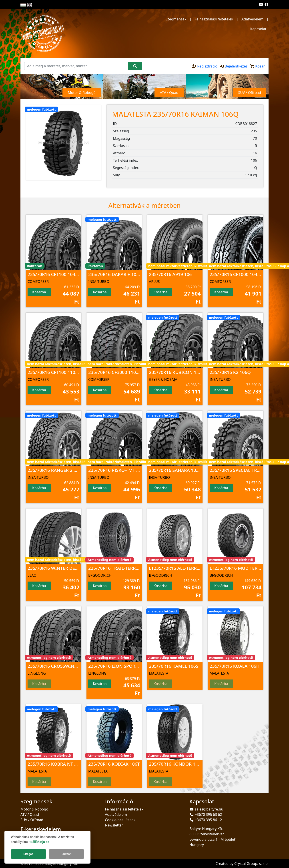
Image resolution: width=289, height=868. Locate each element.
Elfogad (29, 854)
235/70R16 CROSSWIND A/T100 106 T (67, 666)
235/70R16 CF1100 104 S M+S (58, 274)
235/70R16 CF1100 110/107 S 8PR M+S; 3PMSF (76, 372)
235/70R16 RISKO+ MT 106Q (118, 470)
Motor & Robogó (34, 809)
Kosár (260, 66)
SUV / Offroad (32, 820)
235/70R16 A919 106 (170, 274)
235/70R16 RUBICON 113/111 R (182, 372)
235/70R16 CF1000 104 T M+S (240, 274)
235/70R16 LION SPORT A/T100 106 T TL (130, 666)
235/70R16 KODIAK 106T (114, 764)
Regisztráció (207, 66)
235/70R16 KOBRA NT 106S (56, 764)
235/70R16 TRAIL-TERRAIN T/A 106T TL (129, 568)
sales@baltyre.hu (209, 809)
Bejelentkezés (236, 66)
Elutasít (66, 854)
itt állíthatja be (39, 842)
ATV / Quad (30, 814)
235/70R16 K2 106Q (230, 372)
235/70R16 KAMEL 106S (174, 666)
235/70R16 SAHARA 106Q (176, 470)
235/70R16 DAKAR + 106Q (115, 274)
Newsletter (114, 825)
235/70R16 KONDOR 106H (176, 764)
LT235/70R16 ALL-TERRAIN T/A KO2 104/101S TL (199, 568)
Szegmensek (176, 19)
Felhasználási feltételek (214, 19)
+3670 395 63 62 (208, 814)
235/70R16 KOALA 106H (235, 666)
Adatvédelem (252, 19)
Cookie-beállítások (120, 820)
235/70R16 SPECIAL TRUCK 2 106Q (246, 470)
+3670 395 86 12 (208, 820)
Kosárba (39, 292)
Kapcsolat (258, 29)
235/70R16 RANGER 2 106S (56, 470)
